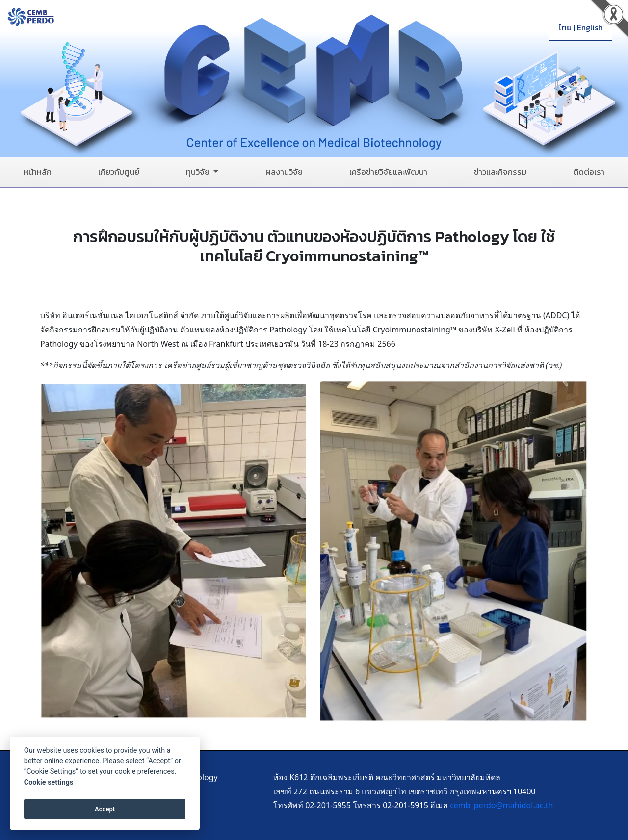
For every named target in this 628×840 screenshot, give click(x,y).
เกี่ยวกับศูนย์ (119, 172)
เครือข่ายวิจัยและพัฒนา (388, 172)
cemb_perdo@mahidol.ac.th (501, 805)
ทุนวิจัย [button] (199, 172)
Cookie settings (49, 782)
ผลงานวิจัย (284, 172)
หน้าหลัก (38, 172)
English (590, 27)
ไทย (565, 27)
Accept (105, 809)
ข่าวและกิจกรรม (500, 172)
